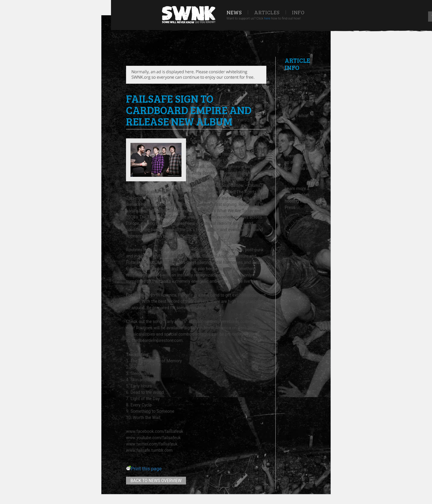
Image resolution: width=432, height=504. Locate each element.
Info (298, 12)
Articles (267, 12)
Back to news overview (156, 481)
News (234, 12)
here (267, 18)
